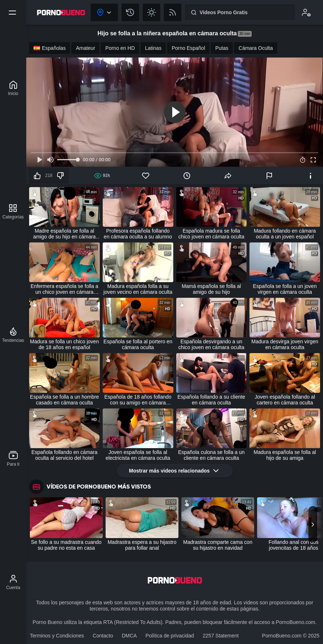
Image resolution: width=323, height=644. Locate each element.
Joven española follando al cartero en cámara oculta (285, 400)
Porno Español (188, 48)
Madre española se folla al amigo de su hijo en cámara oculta (64, 234)
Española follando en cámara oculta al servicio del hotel (64, 455)
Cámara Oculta (256, 48)
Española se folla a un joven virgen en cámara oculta (285, 289)
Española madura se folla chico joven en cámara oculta (211, 234)
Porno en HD (120, 48)
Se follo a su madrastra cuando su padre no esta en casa (66, 545)
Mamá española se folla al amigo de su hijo (211, 289)
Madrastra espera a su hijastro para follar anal (142, 545)
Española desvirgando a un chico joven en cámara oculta (211, 344)
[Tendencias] (13, 335)
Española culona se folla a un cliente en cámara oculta (211, 455)
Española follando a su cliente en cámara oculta (211, 400)
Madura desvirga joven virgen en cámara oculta (285, 344)
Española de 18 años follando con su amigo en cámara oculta (138, 400)
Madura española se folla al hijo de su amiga (285, 455)
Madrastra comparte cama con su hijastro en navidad (218, 545)
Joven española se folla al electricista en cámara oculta (138, 455)
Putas (222, 48)
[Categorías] (13, 212)
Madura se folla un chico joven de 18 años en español (64, 344)
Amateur (85, 48)
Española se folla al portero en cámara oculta (138, 344)
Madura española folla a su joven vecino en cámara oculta (138, 289)
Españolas (50, 48)
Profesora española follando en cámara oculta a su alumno (138, 234)
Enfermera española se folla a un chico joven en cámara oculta (64, 289)
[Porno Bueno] (13, 88)
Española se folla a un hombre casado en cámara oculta (64, 400)
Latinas (153, 48)
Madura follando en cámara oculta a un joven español (285, 234)
